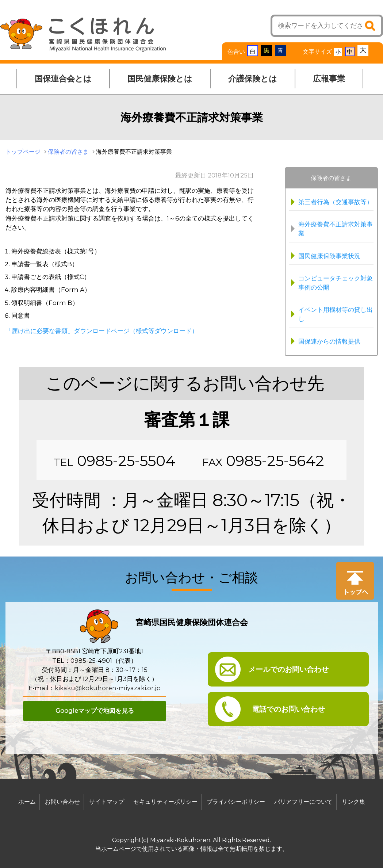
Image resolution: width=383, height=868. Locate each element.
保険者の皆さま (68, 152)
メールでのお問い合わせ (288, 669)
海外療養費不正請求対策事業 (336, 229)
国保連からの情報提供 (329, 341)
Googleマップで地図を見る (95, 711)
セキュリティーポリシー (165, 802)
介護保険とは (253, 79)
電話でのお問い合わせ (288, 709)
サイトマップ (107, 802)
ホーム (27, 802)
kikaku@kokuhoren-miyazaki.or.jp (108, 688)
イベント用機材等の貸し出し (336, 314)
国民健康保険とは (160, 79)
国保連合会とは (63, 79)
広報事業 (329, 79)
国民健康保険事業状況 (329, 256)
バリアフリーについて (303, 802)
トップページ (23, 152)
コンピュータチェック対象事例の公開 (336, 283)
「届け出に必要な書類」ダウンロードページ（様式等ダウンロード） (102, 331)
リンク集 (353, 802)
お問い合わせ (62, 802)
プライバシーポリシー (236, 802)
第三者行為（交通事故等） (336, 202)
